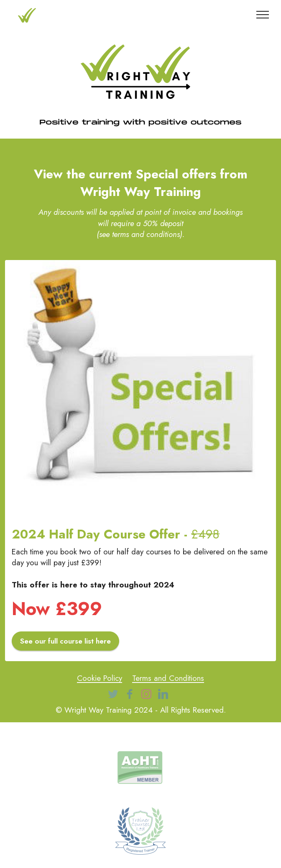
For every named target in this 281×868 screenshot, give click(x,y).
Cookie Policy (100, 678)
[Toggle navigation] (263, 15)
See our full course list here (65, 641)
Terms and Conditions (168, 678)
